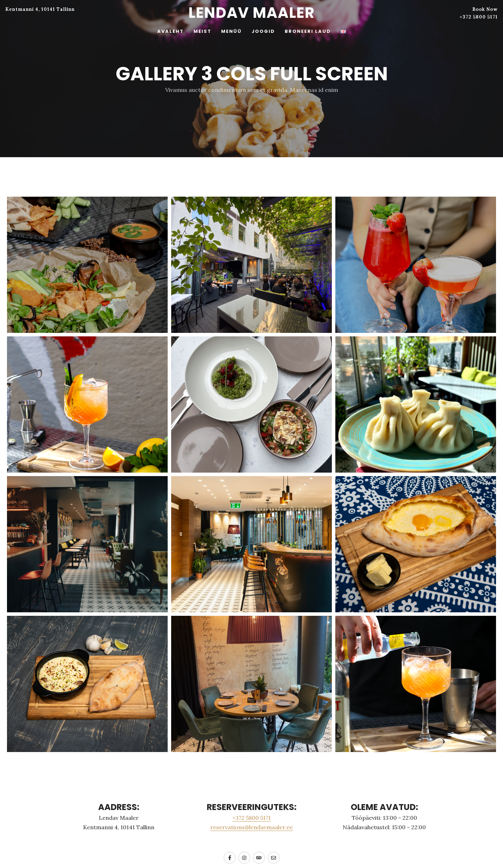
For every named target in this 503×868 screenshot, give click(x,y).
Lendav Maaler (251, 13)
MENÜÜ (231, 31)
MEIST (202, 31)
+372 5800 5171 (479, 17)
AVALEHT (170, 31)
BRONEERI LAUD (308, 31)
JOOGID (263, 31)
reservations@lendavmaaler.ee (251, 827)
